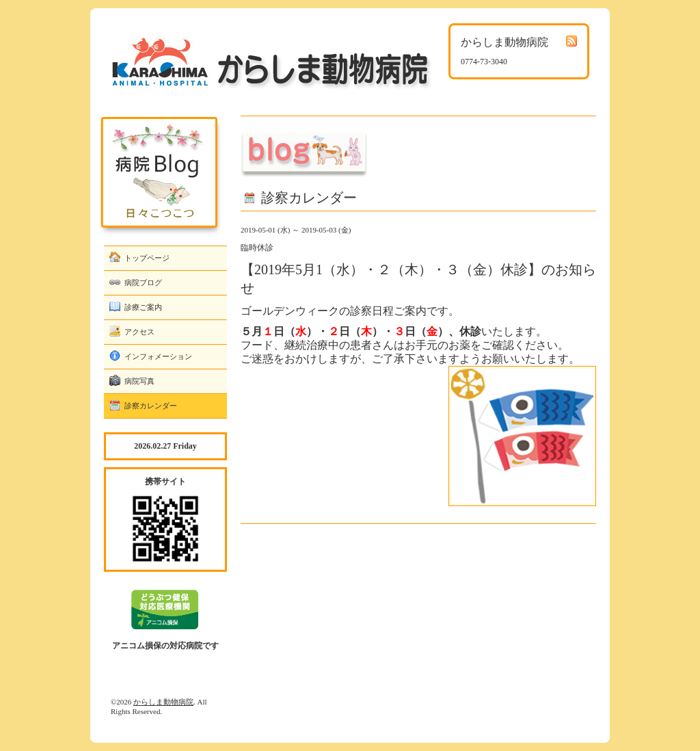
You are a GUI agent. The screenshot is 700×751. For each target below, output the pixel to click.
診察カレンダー (151, 406)
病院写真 (139, 381)
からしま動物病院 (163, 702)
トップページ (147, 258)
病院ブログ (143, 282)
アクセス (139, 332)
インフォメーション (158, 356)
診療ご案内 (143, 307)
